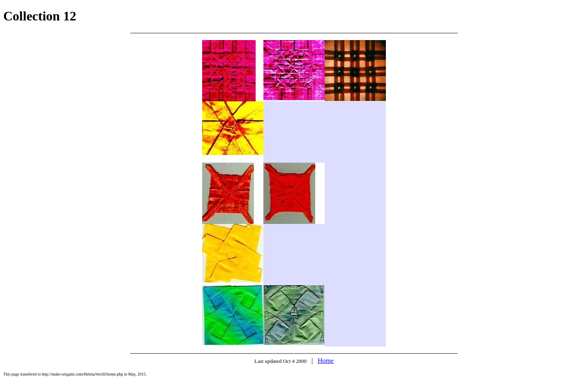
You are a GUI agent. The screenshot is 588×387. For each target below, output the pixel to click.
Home (326, 361)
